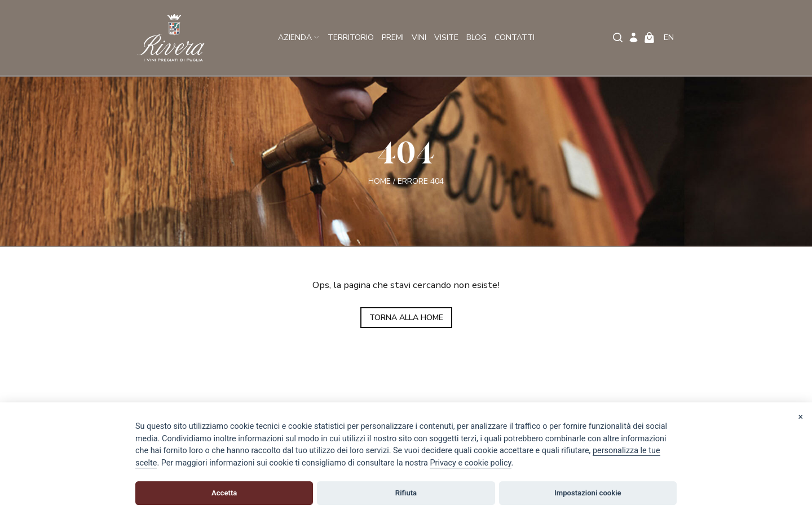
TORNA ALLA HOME (406, 318)
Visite (446, 37)
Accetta (224, 493)
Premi (393, 37)
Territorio (351, 37)
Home (379, 181)
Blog (476, 37)
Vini (419, 37)
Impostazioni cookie (588, 493)
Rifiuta (406, 493)
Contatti (515, 37)
